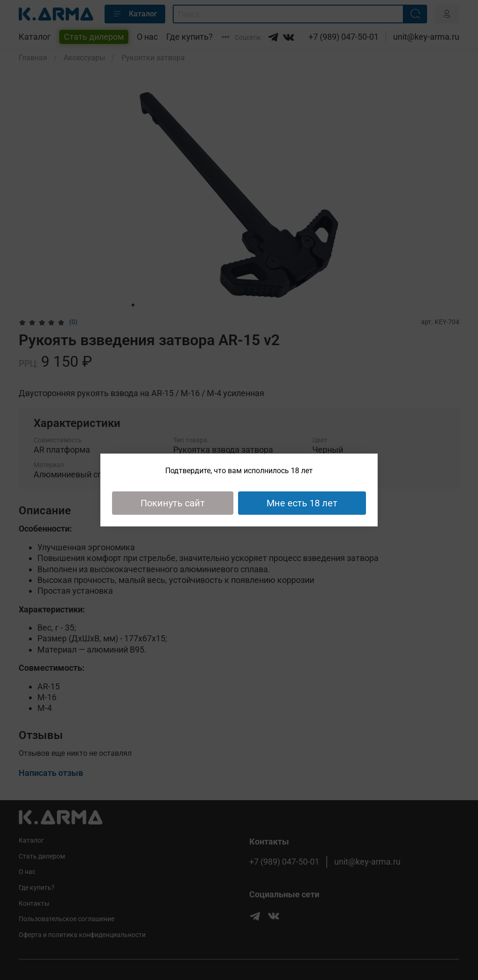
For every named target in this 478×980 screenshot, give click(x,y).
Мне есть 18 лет (302, 503)
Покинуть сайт (173, 503)
